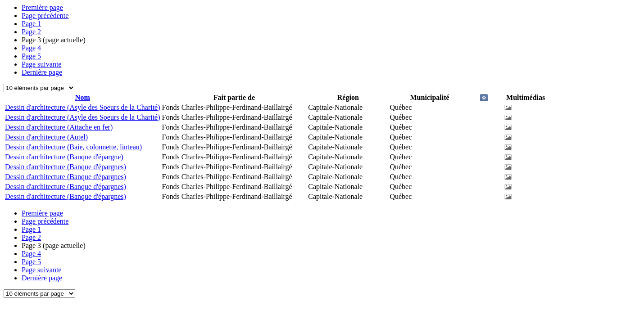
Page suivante (41, 64)
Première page (42, 7)
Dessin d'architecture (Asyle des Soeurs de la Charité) (83, 107)
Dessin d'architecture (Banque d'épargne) (64, 157)
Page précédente (45, 16)
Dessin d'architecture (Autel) (46, 137)
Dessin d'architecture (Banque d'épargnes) (66, 167)
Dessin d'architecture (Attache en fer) (59, 127)
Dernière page (42, 72)
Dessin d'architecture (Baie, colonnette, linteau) (73, 147)
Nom (83, 97)
